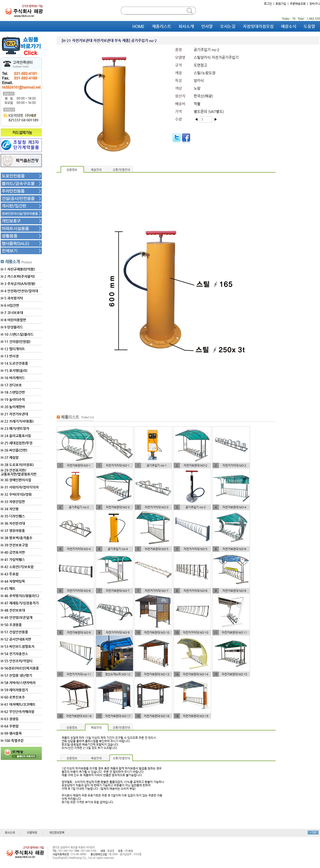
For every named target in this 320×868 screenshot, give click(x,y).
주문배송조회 (298, 4)
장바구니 (315, 4)
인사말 (207, 26)
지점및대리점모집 (258, 26)
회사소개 (186, 26)
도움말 (309, 26)
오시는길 (228, 26)
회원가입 (281, 4)
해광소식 (289, 26)
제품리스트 (162, 26)
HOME (139, 26)
